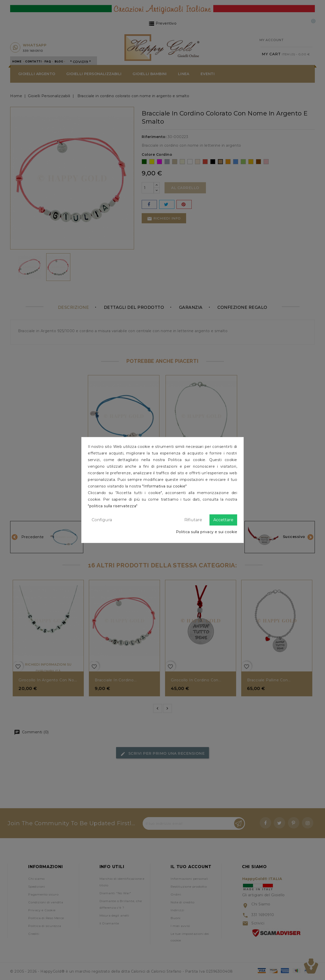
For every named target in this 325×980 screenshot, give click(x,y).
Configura (102, 520)
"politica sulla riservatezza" (113, 506)
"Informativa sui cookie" (165, 486)
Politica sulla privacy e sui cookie (207, 532)
